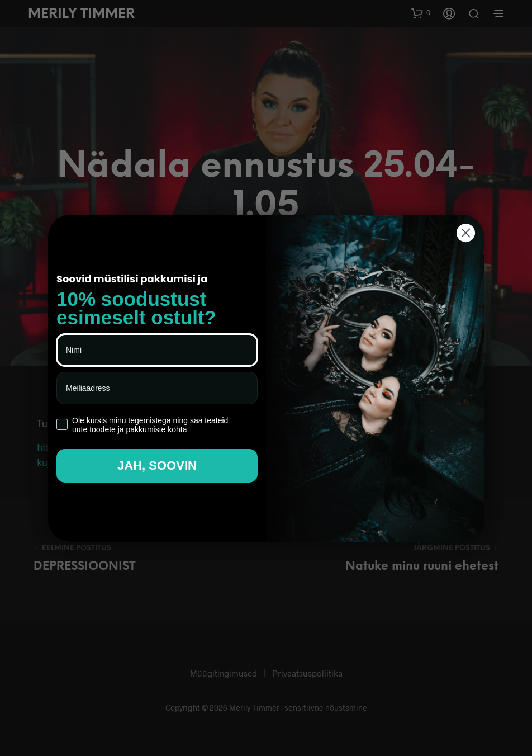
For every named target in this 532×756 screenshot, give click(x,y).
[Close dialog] (466, 233)
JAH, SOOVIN (157, 466)
